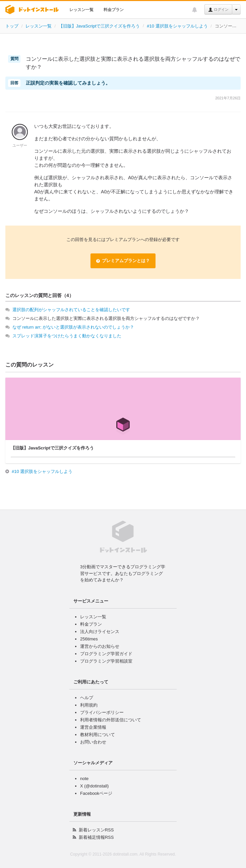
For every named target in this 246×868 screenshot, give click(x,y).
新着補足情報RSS (96, 837)
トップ (12, 26)
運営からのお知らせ (100, 646)
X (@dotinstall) (94, 786)
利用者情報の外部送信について (111, 720)
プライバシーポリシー (102, 712)
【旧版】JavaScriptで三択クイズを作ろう (99, 26)
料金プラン (114, 10)
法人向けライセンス (100, 632)
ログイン (218, 10)
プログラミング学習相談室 (106, 661)
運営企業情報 (93, 727)
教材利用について (98, 735)
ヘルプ (87, 698)
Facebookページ (96, 793)
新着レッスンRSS (96, 830)
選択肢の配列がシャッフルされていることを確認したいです (71, 310)
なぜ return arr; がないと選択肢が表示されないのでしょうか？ (73, 327)
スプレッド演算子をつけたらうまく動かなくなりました (67, 336)
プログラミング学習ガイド (106, 654)
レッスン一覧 (81, 10)
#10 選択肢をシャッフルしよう (177, 26)
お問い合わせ (93, 742)
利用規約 (89, 705)
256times (89, 639)
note (84, 779)
